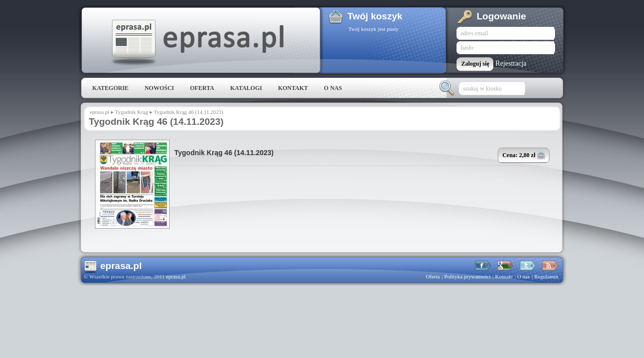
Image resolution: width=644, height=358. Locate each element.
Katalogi (246, 88)
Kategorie (111, 88)
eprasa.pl (197, 43)
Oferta (202, 88)
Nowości (159, 88)
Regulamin (546, 276)
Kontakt (293, 88)
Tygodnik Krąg (132, 112)
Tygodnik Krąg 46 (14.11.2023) (224, 153)
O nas (333, 88)
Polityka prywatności (467, 276)
